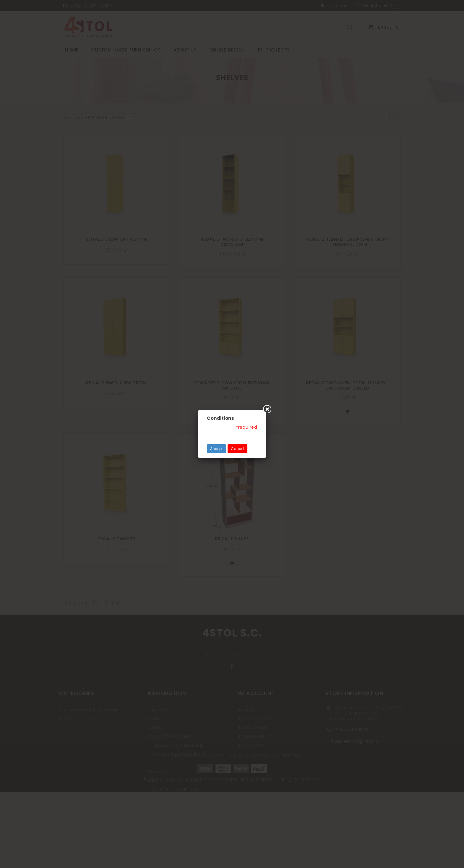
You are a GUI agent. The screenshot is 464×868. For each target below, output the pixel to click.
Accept (216, 449)
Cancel (237, 449)
